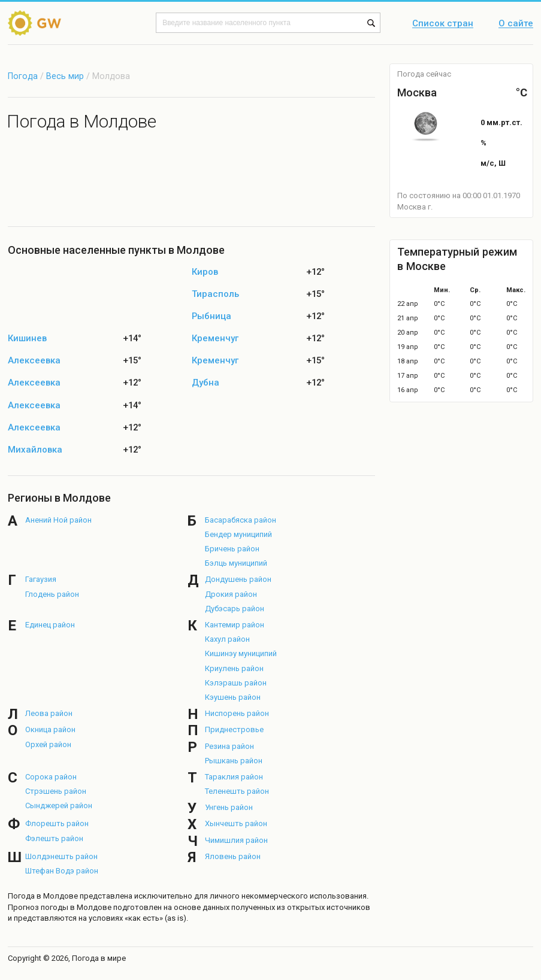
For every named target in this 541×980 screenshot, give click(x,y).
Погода (23, 76)
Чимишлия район (236, 840)
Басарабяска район (241, 520)
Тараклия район (234, 777)
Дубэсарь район (235, 609)
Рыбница (211, 316)
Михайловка (35, 450)
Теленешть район (237, 791)
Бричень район (232, 549)
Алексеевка (34, 361)
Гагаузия (41, 579)
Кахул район (227, 639)
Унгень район (229, 807)
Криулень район (234, 668)
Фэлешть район (54, 838)
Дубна (205, 383)
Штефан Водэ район (62, 871)
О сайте (516, 24)
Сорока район (51, 777)
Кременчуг (215, 339)
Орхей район (48, 744)
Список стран (443, 24)
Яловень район (233, 856)
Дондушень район (238, 579)
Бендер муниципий (238, 534)
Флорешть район (57, 823)
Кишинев (27, 339)
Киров (205, 272)
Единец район (50, 625)
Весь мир (65, 76)
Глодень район (52, 594)
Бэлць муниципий (236, 563)
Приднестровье (234, 729)
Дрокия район (231, 594)
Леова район (49, 713)
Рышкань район (234, 761)
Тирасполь (215, 294)
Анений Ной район (58, 520)
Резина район (229, 746)
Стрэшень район (56, 791)
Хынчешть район (236, 823)
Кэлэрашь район (236, 683)
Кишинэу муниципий (241, 653)
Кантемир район (235, 625)
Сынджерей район (59, 805)
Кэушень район (233, 697)
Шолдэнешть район (61, 856)
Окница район (50, 729)
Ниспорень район (237, 713)
